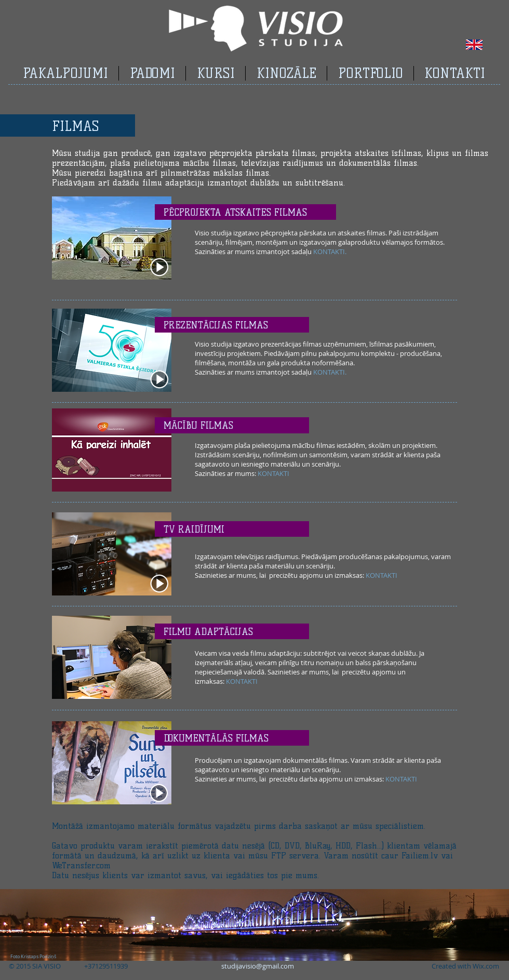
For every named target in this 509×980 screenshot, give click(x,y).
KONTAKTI (329, 251)
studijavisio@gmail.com (258, 966)
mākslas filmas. (242, 173)
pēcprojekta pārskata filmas (262, 153)
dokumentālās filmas (378, 163)
